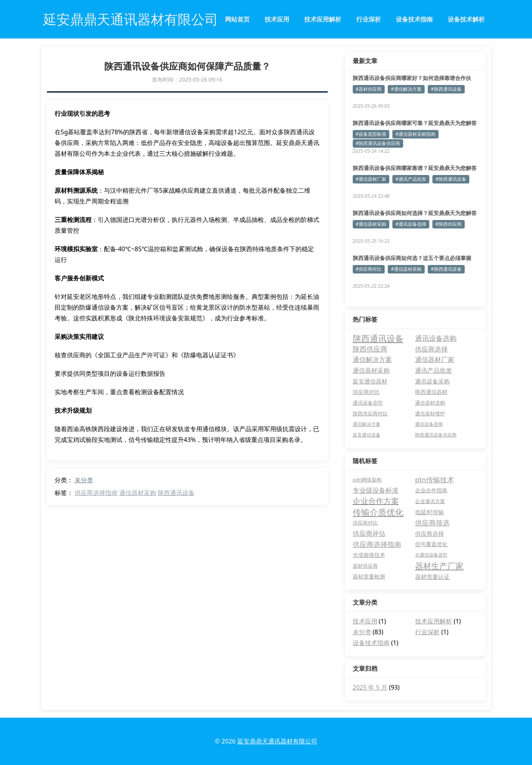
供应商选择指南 (96, 493)
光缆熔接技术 (369, 555)
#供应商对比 (369, 269)
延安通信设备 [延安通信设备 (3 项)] (367, 435)
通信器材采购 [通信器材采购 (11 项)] (371, 370)
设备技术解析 (466, 19)
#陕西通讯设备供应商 (378, 143)
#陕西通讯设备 (446, 89)
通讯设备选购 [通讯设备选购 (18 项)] (436, 338)
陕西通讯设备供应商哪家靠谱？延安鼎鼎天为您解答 (415, 168)
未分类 (84, 480)
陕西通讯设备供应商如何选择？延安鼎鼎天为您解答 (415, 213)
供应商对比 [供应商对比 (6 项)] (366, 392)
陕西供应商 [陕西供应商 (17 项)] (370, 349)
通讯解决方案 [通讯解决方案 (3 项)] (367, 424)
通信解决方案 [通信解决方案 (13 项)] (372, 359)
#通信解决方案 (406, 89)
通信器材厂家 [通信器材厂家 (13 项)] (435, 359)
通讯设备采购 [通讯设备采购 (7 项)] (432, 381)
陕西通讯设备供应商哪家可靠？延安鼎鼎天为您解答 (415, 123)
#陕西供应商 (449, 224)
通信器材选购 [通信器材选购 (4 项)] (430, 403)
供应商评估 (369, 533)
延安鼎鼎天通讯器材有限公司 (277, 741)
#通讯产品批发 (411, 179)
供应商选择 (429, 533)
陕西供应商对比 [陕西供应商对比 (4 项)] (370, 413)
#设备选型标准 (371, 134)
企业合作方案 (376, 501)
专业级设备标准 (376, 490)
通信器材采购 (138, 493)
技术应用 (277, 19)
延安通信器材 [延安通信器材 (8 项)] (370, 381)
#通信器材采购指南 (415, 134)
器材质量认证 (432, 577)
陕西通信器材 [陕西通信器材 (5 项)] (431, 392)
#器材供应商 (369, 89)
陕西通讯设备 (176, 493)
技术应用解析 (323, 19)
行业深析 (369, 19)
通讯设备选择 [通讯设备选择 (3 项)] (429, 424)
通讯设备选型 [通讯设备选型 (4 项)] (368, 403)
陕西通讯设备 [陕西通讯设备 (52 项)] (378, 338)
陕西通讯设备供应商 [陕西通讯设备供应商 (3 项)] (436, 435)
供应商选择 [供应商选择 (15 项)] (431, 349)
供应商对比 (365, 523)
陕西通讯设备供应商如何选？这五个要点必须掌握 (412, 258)
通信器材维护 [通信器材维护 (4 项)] (430, 413)
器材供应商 (365, 566)
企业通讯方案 (430, 501)
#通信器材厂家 (371, 179)
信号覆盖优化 (431, 544)
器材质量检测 (369, 576)
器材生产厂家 (439, 566)
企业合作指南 (431, 490)
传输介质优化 (378, 512)
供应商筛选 (432, 523)
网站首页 (237, 19)
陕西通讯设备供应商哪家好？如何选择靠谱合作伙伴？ (412, 78)
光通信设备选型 (431, 555)
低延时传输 (429, 512)
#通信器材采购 (371, 224)
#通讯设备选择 (411, 224)
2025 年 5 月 (370, 687)
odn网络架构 (367, 480)
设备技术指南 (414, 19)
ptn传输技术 (434, 480)
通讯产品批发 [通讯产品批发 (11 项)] (434, 370)
